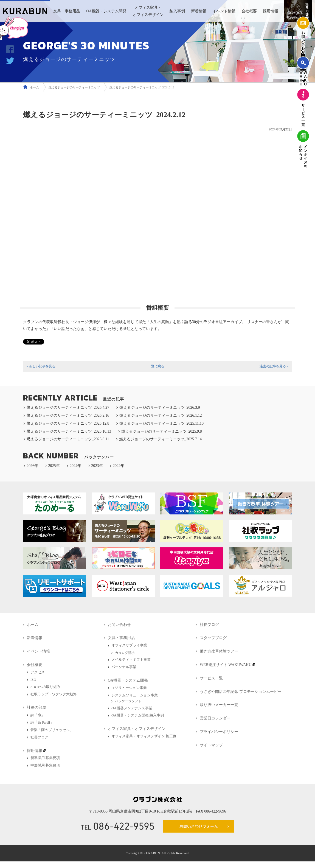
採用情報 (271, 11)
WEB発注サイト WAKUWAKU (226, 665)
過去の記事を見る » (274, 366)
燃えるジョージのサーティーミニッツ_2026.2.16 (68, 415)
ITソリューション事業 (129, 688)
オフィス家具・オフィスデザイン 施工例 (144, 736)
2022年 (119, 466)
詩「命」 (38, 715)
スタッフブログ (213, 638)
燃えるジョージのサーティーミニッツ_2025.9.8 (162, 431)
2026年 (32, 466)
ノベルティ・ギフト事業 (131, 660)
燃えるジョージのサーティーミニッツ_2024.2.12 (142, 87)
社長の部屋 (36, 708)
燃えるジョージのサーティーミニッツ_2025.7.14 (160, 439)
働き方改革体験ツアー (219, 651)
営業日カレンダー (215, 718)
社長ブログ (39, 737)
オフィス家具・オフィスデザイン (148, 11)
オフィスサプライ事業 (129, 645)
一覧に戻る (156, 366)
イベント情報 (224, 11)
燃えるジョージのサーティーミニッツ (74, 87)
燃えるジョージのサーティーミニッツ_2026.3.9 (160, 408)
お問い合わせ (119, 625)
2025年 (54, 466)
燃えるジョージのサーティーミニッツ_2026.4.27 (68, 408)
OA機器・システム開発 (106, 11)
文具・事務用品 (67, 11)
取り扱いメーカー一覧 (219, 705)
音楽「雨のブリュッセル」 (52, 730)
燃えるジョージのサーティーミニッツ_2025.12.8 (68, 423)
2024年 (75, 466)
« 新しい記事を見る (41, 366)
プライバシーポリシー (219, 732)
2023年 (97, 466)
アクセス (38, 672)
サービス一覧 (211, 678)
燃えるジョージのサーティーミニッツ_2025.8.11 (68, 439)
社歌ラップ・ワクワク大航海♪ (54, 694)
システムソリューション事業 (135, 695)
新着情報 (199, 11)
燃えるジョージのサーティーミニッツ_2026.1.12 (161, 415)
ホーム (34, 87)
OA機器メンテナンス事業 (132, 708)
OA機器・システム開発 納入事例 (138, 715)
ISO (33, 680)
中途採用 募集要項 (45, 765)
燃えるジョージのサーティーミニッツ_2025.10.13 (69, 431)
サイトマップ (211, 745)
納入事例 (177, 11)
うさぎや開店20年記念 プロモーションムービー (241, 692)
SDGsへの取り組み (45, 687)
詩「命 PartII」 (42, 723)
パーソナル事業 (124, 667)
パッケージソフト (128, 701)
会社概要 (249, 11)
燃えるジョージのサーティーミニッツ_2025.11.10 (161, 423)
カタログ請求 (125, 653)
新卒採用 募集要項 (45, 758)
